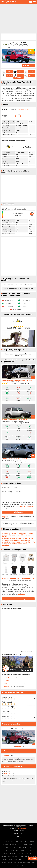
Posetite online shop (18, 599)
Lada (30, 850)
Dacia (25, 844)
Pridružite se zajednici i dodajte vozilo (19, 289)
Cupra (17, 844)
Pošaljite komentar (18, 512)
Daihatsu (31, 844)
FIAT (11, 847)
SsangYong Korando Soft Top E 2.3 (16, 419)
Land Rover (12, 853)
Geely (19, 847)
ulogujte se (6, 517)
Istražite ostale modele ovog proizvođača (19, 542)
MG (23, 853)
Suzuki (10, 862)
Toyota (20, 862)
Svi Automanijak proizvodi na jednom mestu (18, 578)
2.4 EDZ (18, 116)
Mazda (32, 853)
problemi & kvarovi (24, 110)
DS (21, 844)
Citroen (12, 844)
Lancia (6, 853)
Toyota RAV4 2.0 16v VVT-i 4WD (14, 459)
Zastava (16, 866)
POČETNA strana (19, 831)
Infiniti (7, 850)
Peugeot (27, 856)
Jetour (22, 850)
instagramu (22, 595)
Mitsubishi (11, 856)
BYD (21, 841)
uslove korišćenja (27, 506)
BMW (17, 841)
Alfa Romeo (6, 841)
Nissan (17, 856)
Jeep (17, 850)
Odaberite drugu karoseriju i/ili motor (18, 540)
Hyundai (30, 847)
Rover (11, 859)
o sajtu (19, 832)
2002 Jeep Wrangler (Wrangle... (18, 729)
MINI (27, 853)
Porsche (34, 856)
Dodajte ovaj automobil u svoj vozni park (19, 533)
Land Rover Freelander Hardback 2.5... (17, 380)
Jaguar (12, 850)
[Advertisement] (18, 18)
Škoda (22, 866)
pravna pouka (19, 835)
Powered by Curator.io (28, 651)
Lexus (19, 853)
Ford (15, 847)
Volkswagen (27, 862)
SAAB (15, 859)
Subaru (4, 862)
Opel (22, 856)
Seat (20, 859)
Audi (12, 841)
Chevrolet (32, 841)
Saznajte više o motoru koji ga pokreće (19, 539)
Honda (24, 847)
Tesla (15, 862)
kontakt (19, 838)
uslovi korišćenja (18, 833)
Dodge (6, 847)
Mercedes (4, 856)
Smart (25, 859)
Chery (26, 841)
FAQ (18, 836)
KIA (26, 850)
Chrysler (6, 844)
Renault (5, 859)
